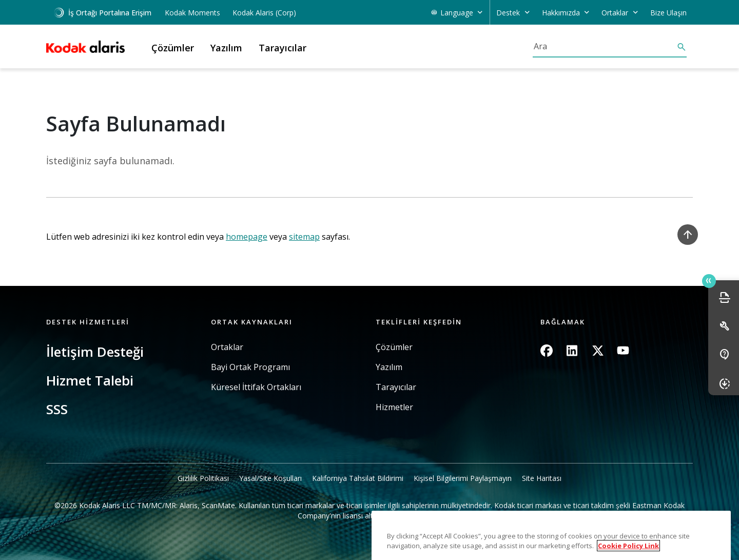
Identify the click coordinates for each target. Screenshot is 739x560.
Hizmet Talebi (90, 380)
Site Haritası (542, 478)
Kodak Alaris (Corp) (264, 13)
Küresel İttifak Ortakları (256, 387)
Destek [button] (508, 13)
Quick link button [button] (709, 281)
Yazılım (389, 367)
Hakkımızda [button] (561, 13)
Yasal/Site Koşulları (270, 478)
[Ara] (605, 46)
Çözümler (394, 347)
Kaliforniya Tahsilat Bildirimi (358, 478)
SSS (57, 409)
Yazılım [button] (226, 48)
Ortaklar (227, 347)
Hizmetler (394, 407)
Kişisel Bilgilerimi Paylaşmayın (463, 478)
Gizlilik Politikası (203, 478)
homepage (247, 237)
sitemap (304, 237)
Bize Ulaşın (668, 13)
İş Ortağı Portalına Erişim (102, 13)
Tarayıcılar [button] (283, 48)
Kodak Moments (192, 13)
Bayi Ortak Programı (250, 367)
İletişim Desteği (95, 352)
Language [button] (457, 13)
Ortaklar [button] (615, 13)
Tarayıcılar (396, 387)
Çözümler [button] (173, 48)
